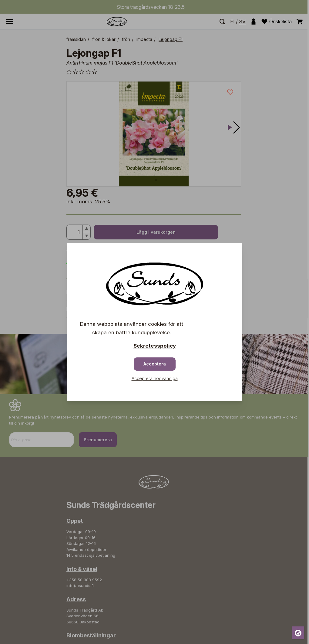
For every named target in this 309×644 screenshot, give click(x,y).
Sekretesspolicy (155, 346)
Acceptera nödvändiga (155, 378)
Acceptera (155, 364)
